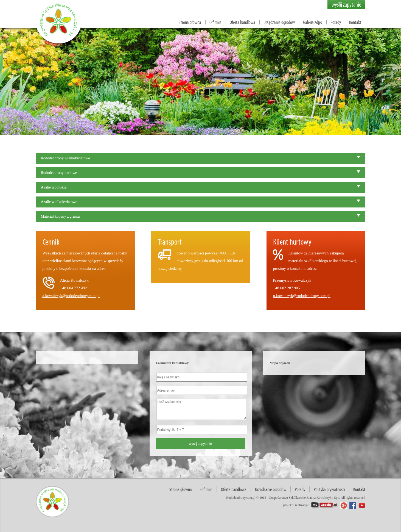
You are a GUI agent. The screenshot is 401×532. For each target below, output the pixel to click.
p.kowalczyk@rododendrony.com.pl (302, 296)
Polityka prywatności (329, 489)
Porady (336, 22)
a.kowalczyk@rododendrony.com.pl (71, 296)
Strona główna (190, 22)
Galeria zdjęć (313, 22)
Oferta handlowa (242, 22)
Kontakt (355, 22)
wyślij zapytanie (346, 4)
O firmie (215, 22)
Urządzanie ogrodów (279, 22)
